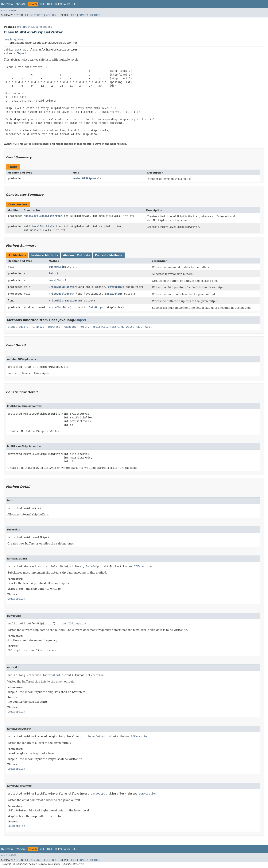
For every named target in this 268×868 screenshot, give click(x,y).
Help (75, 4)
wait (129, 327)
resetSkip (56, 280)
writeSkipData (59, 307)
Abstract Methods (76, 255)
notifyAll (100, 327)
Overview (7, 4)
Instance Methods (45, 255)
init (52, 273)
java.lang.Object (15, 39)
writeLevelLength (62, 294)
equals (23, 327)
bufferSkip (57, 267)
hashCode (70, 327)
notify (84, 327)
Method (51, 15)
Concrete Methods (109, 255)
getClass (54, 327)
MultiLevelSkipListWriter (43, 216)
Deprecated (63, 4)
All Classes (9, 11)
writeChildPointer (62, 287)
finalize (38, 327)
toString (117, 327)
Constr (39, 15)
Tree (50, 4)
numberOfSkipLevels (87, 178)
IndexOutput (114, 294)
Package (21, 4)
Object (21, 53)
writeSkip (56, 301)
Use (42, 4)
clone (11, 327)
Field (28, 15)
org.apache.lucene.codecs (35, 27)
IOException (143, 566)
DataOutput (116, 287)
